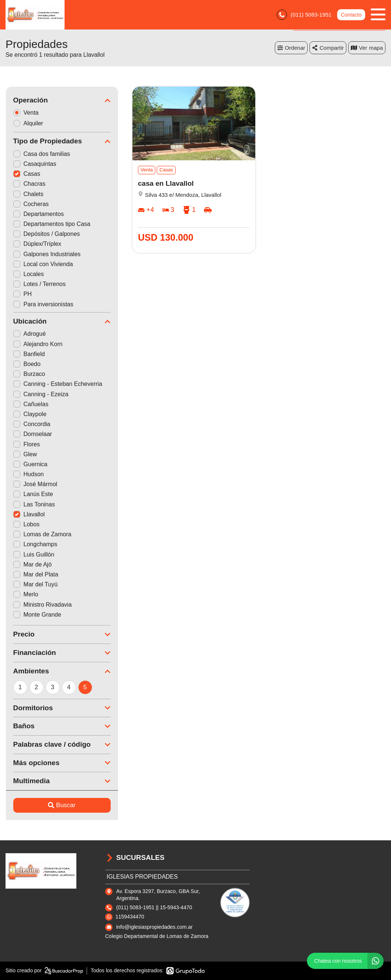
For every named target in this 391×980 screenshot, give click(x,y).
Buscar (62, 805)
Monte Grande (37, 615)
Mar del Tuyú (35, 584)
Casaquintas (34, 164)
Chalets (28, 194)
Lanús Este (33, 494)
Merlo (25, 594)
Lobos (26, 524)
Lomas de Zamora (42, 534)
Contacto (351, 15)
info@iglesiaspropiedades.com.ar (154, 927)
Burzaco (29, 374)
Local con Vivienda (43, 264)
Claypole (30, 414)
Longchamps (35, 544)
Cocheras (31, 204)
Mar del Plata (35, 574)
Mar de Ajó (32, 564)
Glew (25, 454)
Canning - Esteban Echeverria (57, 384)
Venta (28, 113)
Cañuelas (31, 404)
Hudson (28, 474)
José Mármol (35, 484)
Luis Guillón (34, 554)
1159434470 (130, 917)
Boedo (27, 364)
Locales (28, 274)
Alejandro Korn (38, 344)
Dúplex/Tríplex (37, 244)
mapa (367, 48)
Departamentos (38, 214)
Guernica (30, 464)
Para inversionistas (43, 304)
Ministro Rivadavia (42, 605)
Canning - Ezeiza (41, 394)
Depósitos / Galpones (46, 234)
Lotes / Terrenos (39, 284)
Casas (26, 174)
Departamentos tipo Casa (51, 224)
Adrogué (29, 334)
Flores (26, 444)
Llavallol (29, 514)
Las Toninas (34, 504)
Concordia (32, 424)
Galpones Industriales (47, 254)
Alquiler (30, 123)
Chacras (29, 184)
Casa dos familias (41, 154)
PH (22, 294)
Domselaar (32, 434)
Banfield (29, 354)
